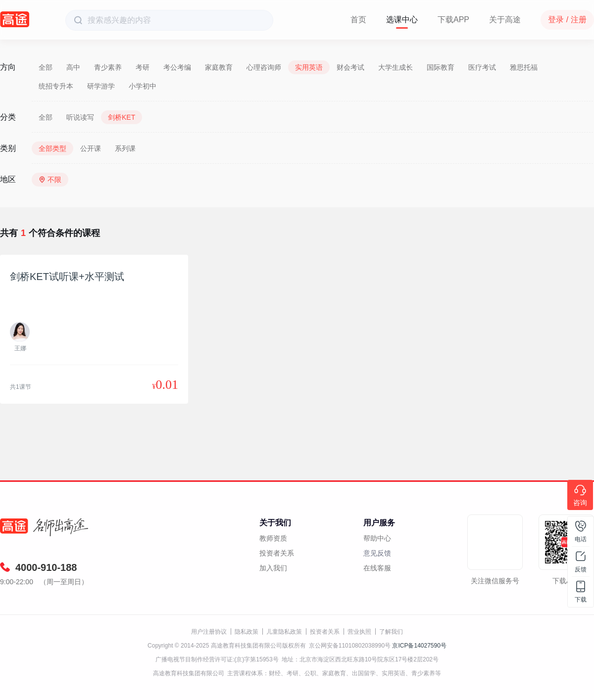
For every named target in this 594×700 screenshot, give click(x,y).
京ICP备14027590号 (419, 646)
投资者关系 (277, 553)
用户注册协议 (209, 632)
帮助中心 (377, 538)
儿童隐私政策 (284, 632)
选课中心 (402, 20)
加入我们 (273, 568)
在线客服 (377, 568)
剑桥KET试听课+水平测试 (67, 277)
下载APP (453, 20)
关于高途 (505, 20)
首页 (358, 20)
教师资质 (273, 538)
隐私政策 (247, 632)
